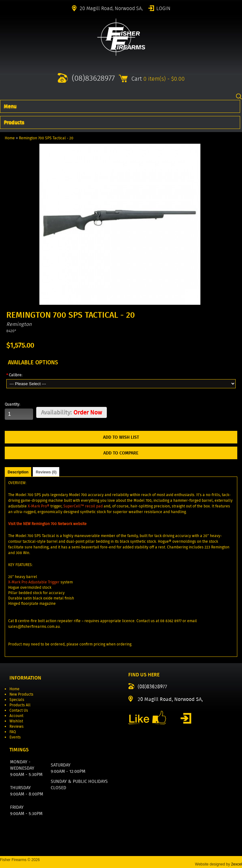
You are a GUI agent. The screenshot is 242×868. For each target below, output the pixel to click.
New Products (21, 694)
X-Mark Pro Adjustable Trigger (34, 582)
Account (16, 716)
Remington (19, 324)
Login (163, 8)
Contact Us (19, 710)
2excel (236, 864)
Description (18, 472)
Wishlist (16, 721)
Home (10, 138)
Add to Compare (121, 453)
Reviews (17, 726)
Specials (17, 700)
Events (15, 737)
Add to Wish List (121, 437)
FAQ (13, 732)
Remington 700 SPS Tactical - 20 (46, 138)
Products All (20, 705)
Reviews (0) (46, 472)
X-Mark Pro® (39, 506)
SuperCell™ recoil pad (83, 506)
